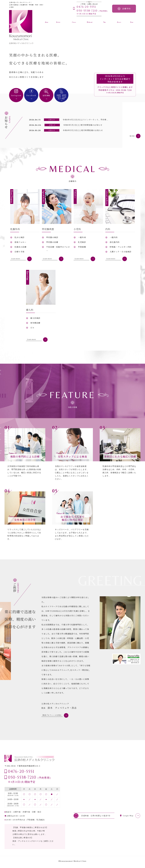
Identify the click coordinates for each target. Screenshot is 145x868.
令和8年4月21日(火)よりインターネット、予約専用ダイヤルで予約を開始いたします (100, 120)
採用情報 (46, 95)
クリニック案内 (74, 21)
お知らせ (132, 21)
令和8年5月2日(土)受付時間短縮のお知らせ (83, 125)
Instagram (16, 95)
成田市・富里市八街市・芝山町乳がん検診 (61, 97)
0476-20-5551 (21, 774)
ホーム (47, 21)
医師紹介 (58, 21)
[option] (100, 51)
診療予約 (127, 9)
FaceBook (31, 95)
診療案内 (90, 21)
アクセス (119, 21)
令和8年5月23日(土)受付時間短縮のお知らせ (83, 130)
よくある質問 (104, 21)
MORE (132, 136)
